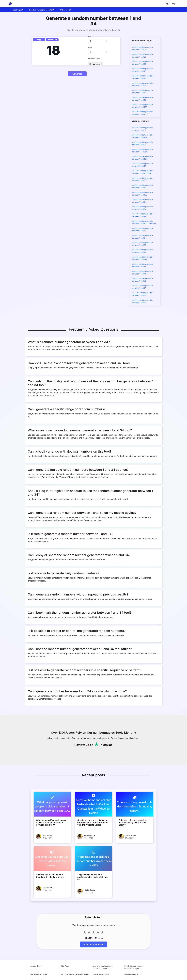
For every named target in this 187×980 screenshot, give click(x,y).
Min (90, 36)
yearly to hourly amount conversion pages (103, 967)
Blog (174, 4)
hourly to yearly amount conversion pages (134, 967)
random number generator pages (75, 974)
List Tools (65, 966)
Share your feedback (94, 944)
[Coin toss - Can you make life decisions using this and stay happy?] (135, 804)
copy (39, 40)
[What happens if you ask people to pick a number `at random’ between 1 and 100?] (52, 804)
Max (90, 48)
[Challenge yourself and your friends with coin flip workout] (52, 859)
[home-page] (10, 4)
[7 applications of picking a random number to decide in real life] (94, 859)
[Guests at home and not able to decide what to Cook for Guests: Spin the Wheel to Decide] (94, 804)
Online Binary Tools (101, 974)
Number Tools (36, 966)
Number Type (94, 59)
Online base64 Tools (133, 974)
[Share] (167, 4)
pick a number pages (38, 974)
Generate (77, 74)
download (52, 40)
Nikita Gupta (48, 835)
